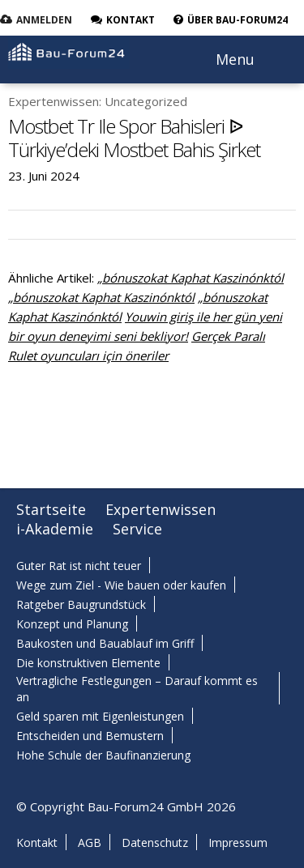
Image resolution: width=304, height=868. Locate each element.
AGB (90, 842)
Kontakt (37, 842)
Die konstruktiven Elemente (88, 663)
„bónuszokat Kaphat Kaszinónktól (191, 278)
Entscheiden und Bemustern (90, 736)
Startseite (51, 509)
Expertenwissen (161, 509)
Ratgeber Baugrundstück (81, 604)
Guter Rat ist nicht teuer (79, 566)
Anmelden (44, 20)
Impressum (238, 842)
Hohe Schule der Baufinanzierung (103, 755)
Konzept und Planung (72, 624)
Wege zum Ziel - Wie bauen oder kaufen (121, 585)
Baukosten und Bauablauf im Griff (105, 643)
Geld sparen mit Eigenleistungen (100, 716)
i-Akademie (55, 529)
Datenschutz (155, 842)
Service (137, 529)
